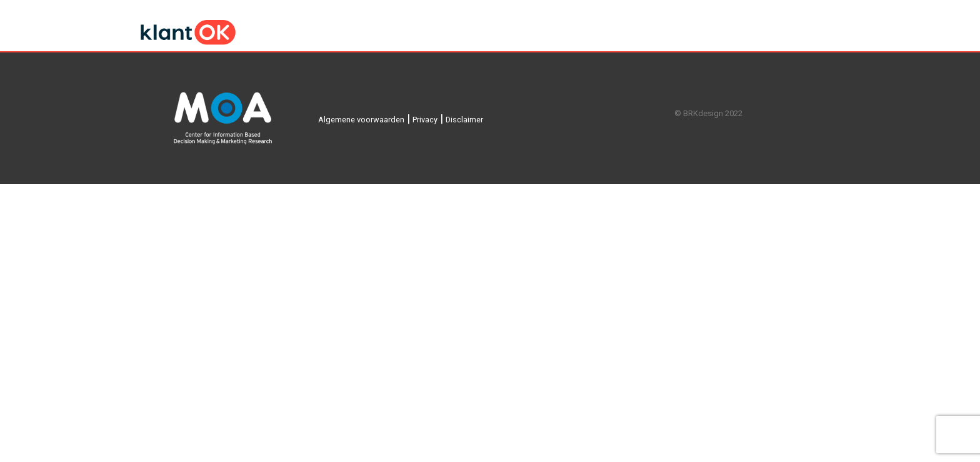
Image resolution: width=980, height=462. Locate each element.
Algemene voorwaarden (361, 120)
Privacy (425, 120)
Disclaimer (464, 120)
